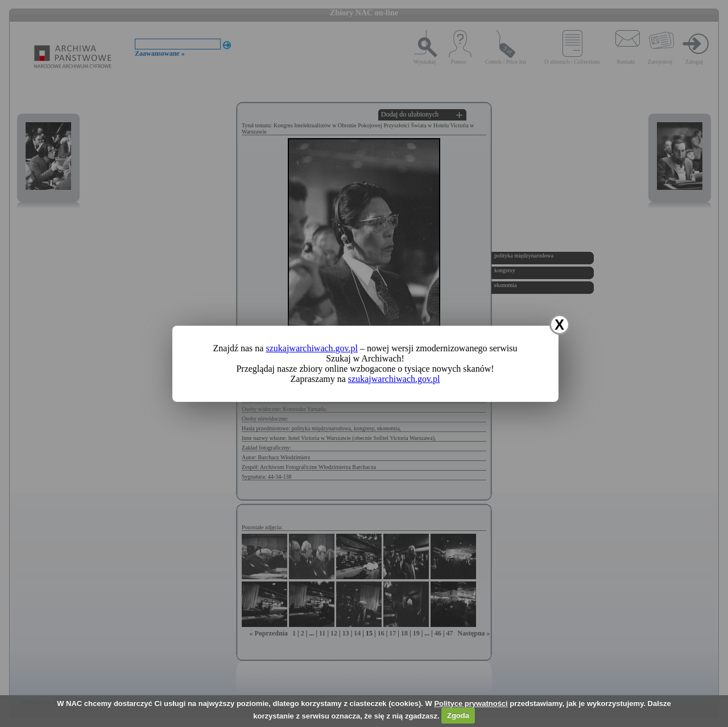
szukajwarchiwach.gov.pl (312, 348)
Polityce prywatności (471, 703)
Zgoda (458, 715)
